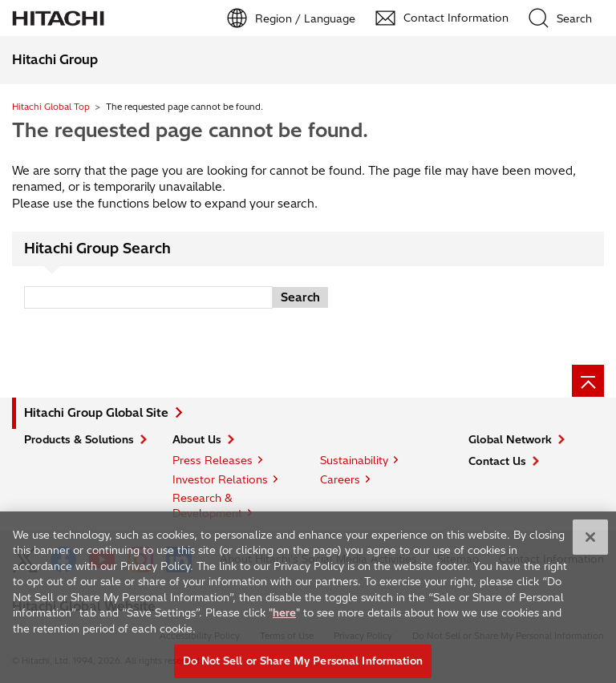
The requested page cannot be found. (190, 130)
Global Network (510, 439)
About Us (197, 439)
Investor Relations (220, 479)
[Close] (590, 543)
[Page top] (588, 381)
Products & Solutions (79, 439)
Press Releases (213, 460)
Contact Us (497, 461)
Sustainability (354, 460)
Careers (340, 479)
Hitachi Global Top (51, 107)
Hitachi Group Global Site (96, 413)
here (284, 618)
